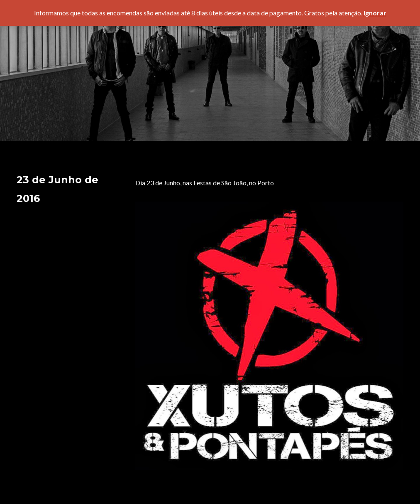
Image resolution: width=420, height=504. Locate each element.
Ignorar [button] (375, 13)
